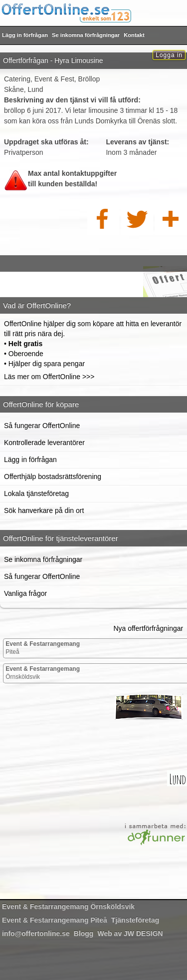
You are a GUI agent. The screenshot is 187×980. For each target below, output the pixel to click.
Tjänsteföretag (135, 920)
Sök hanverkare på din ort (44, 510)
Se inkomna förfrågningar (86, 35)
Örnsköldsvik (43, 673)
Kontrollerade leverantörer (44, 443)
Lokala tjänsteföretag (36, 493)
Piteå (43, 648)
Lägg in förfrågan (25, 35)
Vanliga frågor (25, 593)
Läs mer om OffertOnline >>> (49, 377)
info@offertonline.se (36, 934)
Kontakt (134, 35)
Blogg (84, 934)
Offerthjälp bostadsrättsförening (53, 477)
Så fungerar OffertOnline (42, 426)
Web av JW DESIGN (130, 934)
